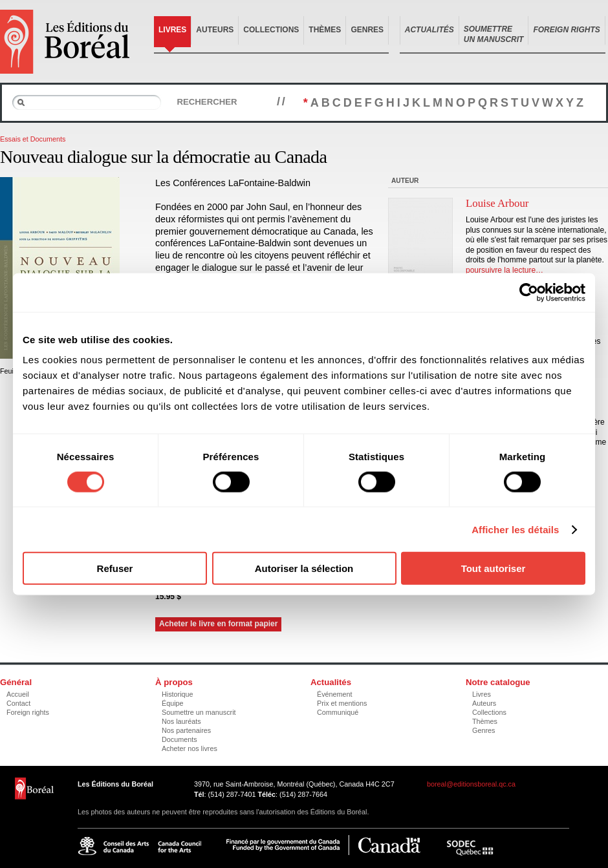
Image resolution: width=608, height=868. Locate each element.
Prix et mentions (342, 703)
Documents (179, 739)
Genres (367, 30)
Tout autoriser (494, 568)
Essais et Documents (33, 139)
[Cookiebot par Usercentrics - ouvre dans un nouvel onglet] (529, 292)
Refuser (115, 568)
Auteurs (215, 30)
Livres (172, 30)
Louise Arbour (497, 203)
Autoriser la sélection (304, 568)
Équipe (173, 703)
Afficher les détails (515, 529)
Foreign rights (28, 712)
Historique (178, 694)
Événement (335, 694)
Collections (271, 30)
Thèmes (325, 30)
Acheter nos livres (190, 748)
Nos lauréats (181, 721)
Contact (18, 703)
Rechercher (207, 102)
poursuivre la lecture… (505, 270)
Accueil (18, 694)
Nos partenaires (186, 730)
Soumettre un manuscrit (199, 712)
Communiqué (338, 712)
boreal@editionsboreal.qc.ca (471, 784)
